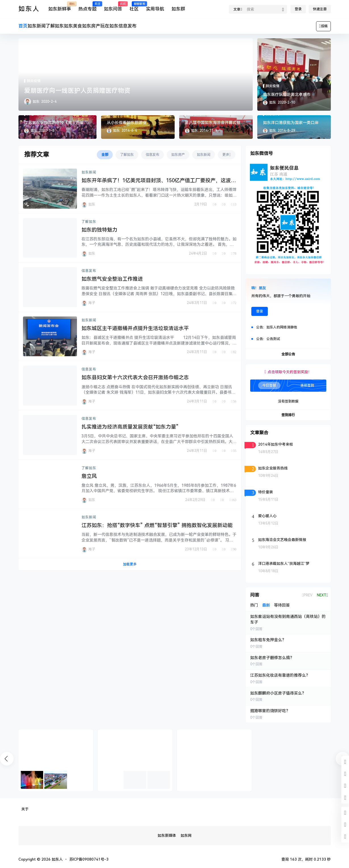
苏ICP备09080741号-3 (89, 859)
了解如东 (89, 222)
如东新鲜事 (60, 7)
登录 (298, 9)
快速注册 (320, 9)
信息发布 (89, 271)
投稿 (323, 26)
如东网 (186, 835)
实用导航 (155, 9)
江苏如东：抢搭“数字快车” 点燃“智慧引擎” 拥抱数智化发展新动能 (157, 525)
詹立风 (89, 476)
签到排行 (288, 415)
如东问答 (113, 7)
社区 (134, 7)
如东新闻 (89, 172)
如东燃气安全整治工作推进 (112, 279)
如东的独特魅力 (99, 230)
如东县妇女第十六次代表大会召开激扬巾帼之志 (135, 377)
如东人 (57, 859)
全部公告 (288, 354)
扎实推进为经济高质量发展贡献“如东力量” (130, 427)
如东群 (178, 9)
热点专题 (87, 7)
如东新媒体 (167, 835)
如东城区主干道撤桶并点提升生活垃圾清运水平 (135, 328)
